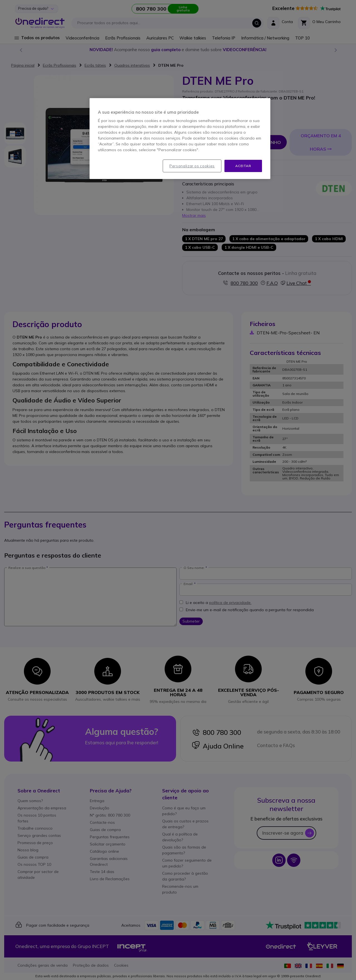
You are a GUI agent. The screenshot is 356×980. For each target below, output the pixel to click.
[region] (180, 139)
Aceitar (243, 166)
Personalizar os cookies (192, 166)
